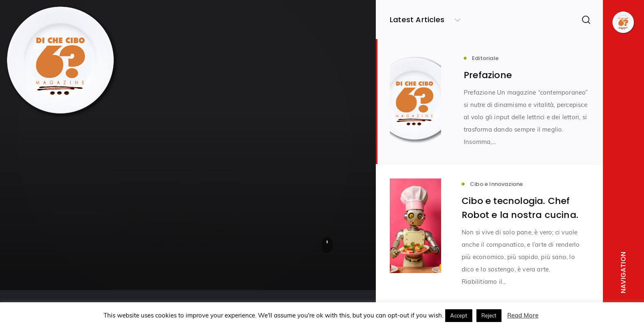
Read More (523, 315)
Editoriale (66, 152)
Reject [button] (489, 315)
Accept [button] (459, 315)
